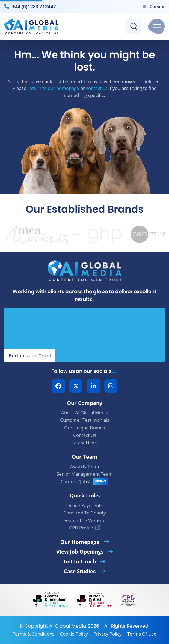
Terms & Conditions (33, 634)
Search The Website (85, 520)
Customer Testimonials (85, 420)
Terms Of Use (142, 634)
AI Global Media (68, 626)
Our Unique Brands (84, 428)
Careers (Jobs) (75, 481)
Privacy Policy (108, 634)
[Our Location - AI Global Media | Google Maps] (84, 335)
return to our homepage (53, 88)
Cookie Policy (74, 634)
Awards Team (85, 466)
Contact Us (85, 435)
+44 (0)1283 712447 (34, 6)
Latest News (85, 443)
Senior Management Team (85, 474)
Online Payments (84, 505)
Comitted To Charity (85, 513)
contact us (97, 88)
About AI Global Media (85, 413)
